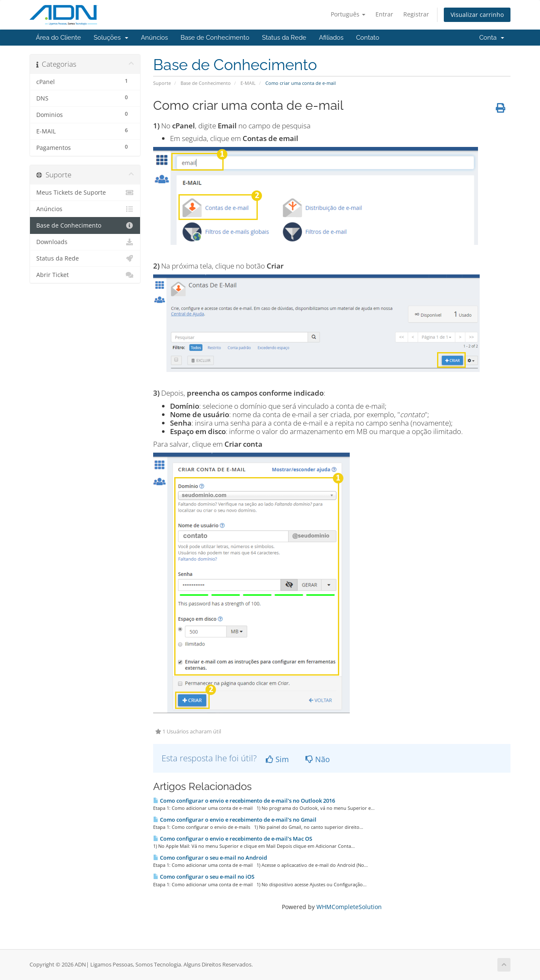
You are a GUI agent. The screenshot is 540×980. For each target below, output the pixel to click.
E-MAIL (248, 83)
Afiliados (331, 38)
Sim (277, 759)
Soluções (111, 38)
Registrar (416, 14)
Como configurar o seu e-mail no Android (210, 858)
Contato (368, 38)
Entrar (384, 14)
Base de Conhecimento (215, 38)
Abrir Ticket (85, 275)
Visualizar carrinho (477, 15)
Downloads (85, 242)
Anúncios (154, 38)
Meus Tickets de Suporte (85, 193)
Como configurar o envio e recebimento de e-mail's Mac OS (233, 839)
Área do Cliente (58, 38)
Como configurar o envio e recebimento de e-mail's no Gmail (235, 820)
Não (318, 759)
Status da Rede (284, 38)
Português (348, 14)
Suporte (162, 83)
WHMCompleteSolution (349, 907)
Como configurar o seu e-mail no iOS (204, 877)
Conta (492, 38)
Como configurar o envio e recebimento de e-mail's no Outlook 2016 (244, 801)
